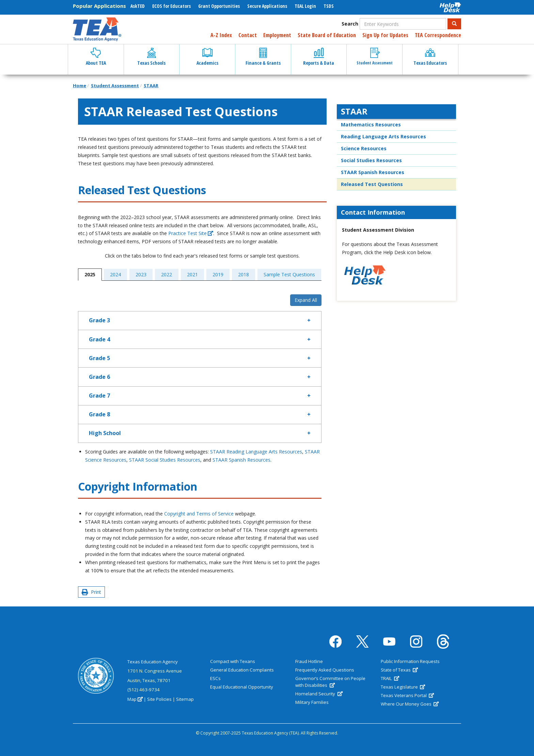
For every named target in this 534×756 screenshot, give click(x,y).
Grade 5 (99, 358)
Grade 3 (99, 320)
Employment (277, 35)
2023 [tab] (141, 274)
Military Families (312, 702)
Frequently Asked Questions (325, 670)
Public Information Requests (410, 661)
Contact (248, 35)
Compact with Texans (233, 661)
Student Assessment (115, 86)
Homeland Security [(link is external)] (319, 694)
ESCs (215, 678)
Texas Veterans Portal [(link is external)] (407, 695)
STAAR (151, 86)
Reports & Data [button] (319, 57)
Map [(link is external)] (135, 699)
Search (350, 24)
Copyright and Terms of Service (199, 514)
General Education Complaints (242, 670)
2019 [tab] (218, 274)
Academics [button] (207, 57)
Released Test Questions (372, 184)
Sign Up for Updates (385, 35)
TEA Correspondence (438, 35)
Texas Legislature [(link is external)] (403, 687)
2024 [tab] (115, 274)
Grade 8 (99, 414)
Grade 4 (99, 339)
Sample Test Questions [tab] (289, 274)
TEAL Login (305, 6)
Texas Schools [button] (151, 57)
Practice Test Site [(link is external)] (191, 233)
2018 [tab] (244, 274)
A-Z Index (221, 35)
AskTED (138, 6)
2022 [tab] (167, 274)
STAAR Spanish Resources (241, 460)
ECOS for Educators (171, 6)
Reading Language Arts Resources (383, 136)
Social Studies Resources (371, 160)
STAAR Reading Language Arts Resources (256, 452)
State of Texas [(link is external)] (399, 670)
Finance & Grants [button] (263, 57)
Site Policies (159, 699)
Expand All (306, 300)
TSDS (329, 6)
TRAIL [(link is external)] (390, 678)
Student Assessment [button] (375, 57)
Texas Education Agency (153, 662)
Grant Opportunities (219, 6)
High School (105, 433)
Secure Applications (267, 6)
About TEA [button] (96, 57)
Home (80, 86)
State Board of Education (327, 35)
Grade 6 (99, 377)
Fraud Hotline (309, 661)
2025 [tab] (90, 274)
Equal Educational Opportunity (242, 687)
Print (91, 592)
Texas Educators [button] (430, 57)
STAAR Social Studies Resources (165, 460)
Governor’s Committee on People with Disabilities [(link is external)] (330, 682)
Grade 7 (99, 396)
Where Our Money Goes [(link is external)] (410, 704)
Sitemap (185, 699)
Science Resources (364, 148)
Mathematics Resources (371, 125)
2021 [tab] (192, 274)
